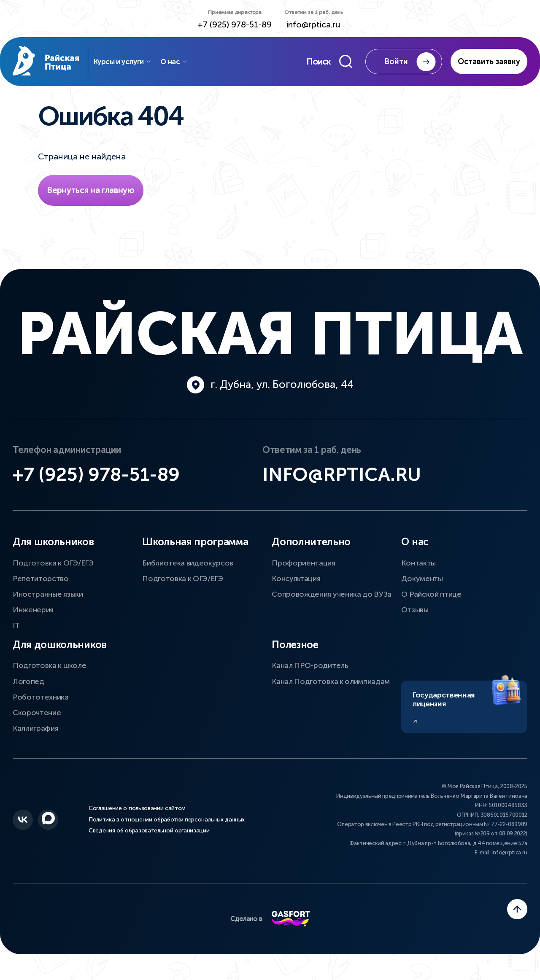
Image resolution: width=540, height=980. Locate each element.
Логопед (28, 690)
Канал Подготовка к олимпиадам (331, 690)
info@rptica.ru (313, 25)
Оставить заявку (489, 63)
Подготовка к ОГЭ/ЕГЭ (53, 572)
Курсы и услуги (134, 63)
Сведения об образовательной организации (149, 839)
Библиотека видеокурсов (188, 572)
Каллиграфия (35, 737)
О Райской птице (431, 603)
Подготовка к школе (49, 675)
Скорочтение (37, 722)
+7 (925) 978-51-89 (235, 25)
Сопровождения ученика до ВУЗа (332, 603)
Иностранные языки (48, 603)
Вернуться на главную (91, 194)
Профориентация (304, 572)
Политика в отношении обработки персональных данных (167, 829)
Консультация (296, 587)
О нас (186, 63)
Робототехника (41, 706)
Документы (422, 587)
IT (16, 634)
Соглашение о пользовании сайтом (137, 818)
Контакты (418, 572)
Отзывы (415, 619)
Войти (411, 63)
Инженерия (33, 619)
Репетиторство (41, 587)
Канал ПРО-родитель (310, 675)
